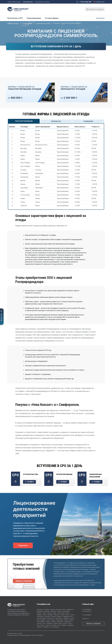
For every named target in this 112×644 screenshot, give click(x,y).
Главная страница (13, 23)
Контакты (100, 18)
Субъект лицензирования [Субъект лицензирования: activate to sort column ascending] (43, 127)
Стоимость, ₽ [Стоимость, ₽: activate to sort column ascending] (95, 127)
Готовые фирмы (52, 18)
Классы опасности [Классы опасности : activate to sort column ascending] (80, 127)
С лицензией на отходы (43, 23)
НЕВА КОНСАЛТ (13, 634)
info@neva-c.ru (86, 619)
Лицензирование (34, 18)
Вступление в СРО (15, 18)
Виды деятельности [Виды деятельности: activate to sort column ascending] (63, 127)
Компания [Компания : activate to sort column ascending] (12, 127)
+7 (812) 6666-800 (87, 615)
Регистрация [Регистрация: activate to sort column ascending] (24, 127)
